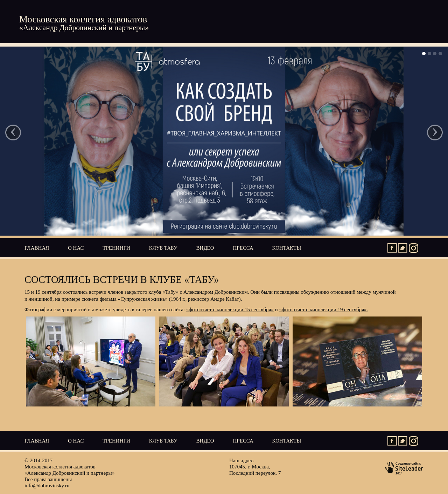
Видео (205, 248)
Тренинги (116, 248)
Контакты (287, 248)
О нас (76, 248)
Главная (37, 248)
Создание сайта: (404, 468)
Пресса (243, 248)
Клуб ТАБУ (163, 248)
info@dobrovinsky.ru (47, 486)
